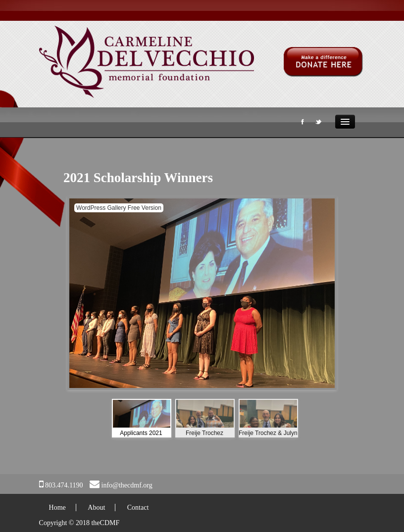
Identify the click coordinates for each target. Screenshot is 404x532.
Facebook (302, 124)
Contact (138, 508)
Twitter (318, 124)
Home (57, 508)
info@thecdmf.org (127, 485)
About (96, 508)
